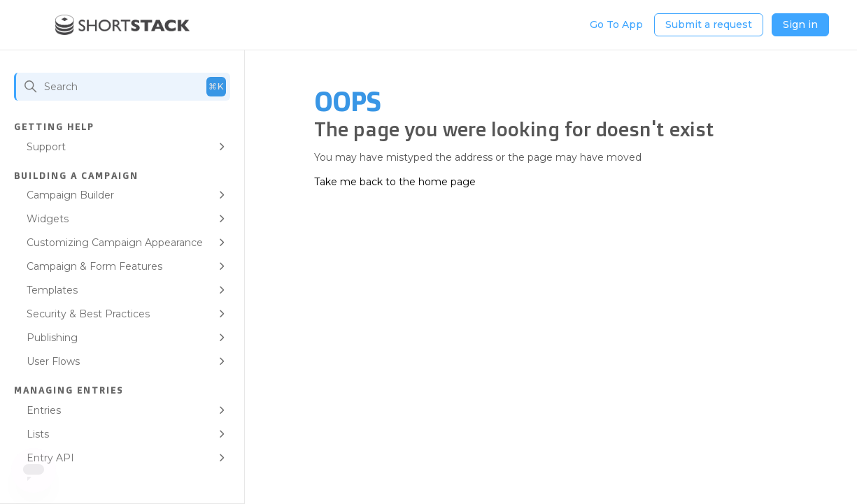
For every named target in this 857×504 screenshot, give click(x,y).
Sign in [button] (800, 24)
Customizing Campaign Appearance (115, 243)
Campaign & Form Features (94, 266)
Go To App (616, 24)
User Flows (53, 361)
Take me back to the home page (395, 182)
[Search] (122, 87)
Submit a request (709, 24)
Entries (44, 410)
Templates (52, 290)
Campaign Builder (70, 195)
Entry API (50, 458)
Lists (38, 434)
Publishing (52, 338)
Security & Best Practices (88, 314)
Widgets (48, 219)
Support (46, 147)
